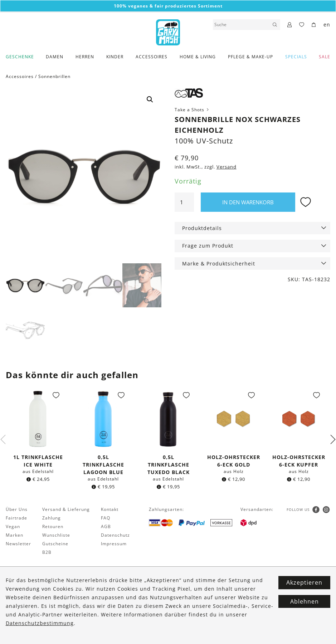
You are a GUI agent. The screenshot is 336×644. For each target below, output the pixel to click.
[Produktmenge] (184, 202)
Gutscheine (55, 544)
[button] (150, 99)
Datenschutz (115, 536)
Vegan (13, 527)
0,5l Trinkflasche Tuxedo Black (169, 465)
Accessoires (152, 57)
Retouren (53, 527)
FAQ (106, 519)
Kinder (115, 57)
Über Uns (17, 510)
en (327, 25)
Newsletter (18, 544)
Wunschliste (56, 536)
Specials (296, 57)
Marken (14, 536)
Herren (85, 57)
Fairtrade (16, 519)
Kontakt (110, 510)
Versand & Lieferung (66, 510)
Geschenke (20, 57)
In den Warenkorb (248, 202)
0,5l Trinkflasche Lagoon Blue (103, 465)
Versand (227, 167)
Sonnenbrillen (54, 76)
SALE (325, 57)
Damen (55, 57)
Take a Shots (192, 110)
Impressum (114, 544)
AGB (106, 527)
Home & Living (198, 57)
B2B (47, 553)
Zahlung (52, 519)
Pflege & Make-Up (250, 57)
